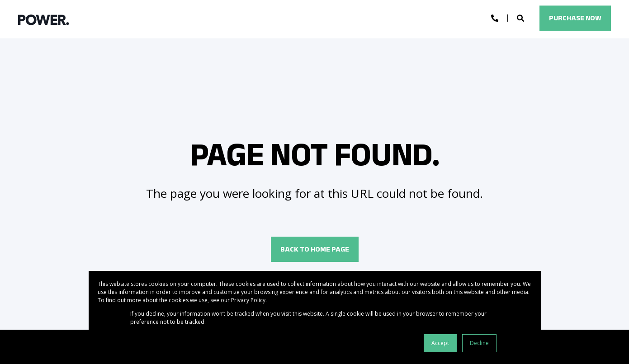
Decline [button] (479, 343)
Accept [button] (440, 343)
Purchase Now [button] (575, 18)
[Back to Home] (44, 19)
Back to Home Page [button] (315, 249)
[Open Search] (521, 18)
